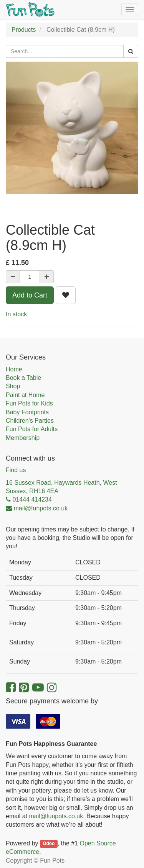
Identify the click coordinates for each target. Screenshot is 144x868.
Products (24, 30)
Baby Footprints (27, 412)
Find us (16, 470)
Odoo (49, 844)
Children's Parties (30, 421)
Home (14, 369)
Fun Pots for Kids (29, 403)
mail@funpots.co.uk (56, 816)
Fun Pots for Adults (32, 429)
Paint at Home (25, 395)
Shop (13, 386)
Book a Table (23, 378)
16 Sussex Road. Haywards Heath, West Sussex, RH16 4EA (61, 487)
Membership (23, 438)
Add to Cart (30, 295)
